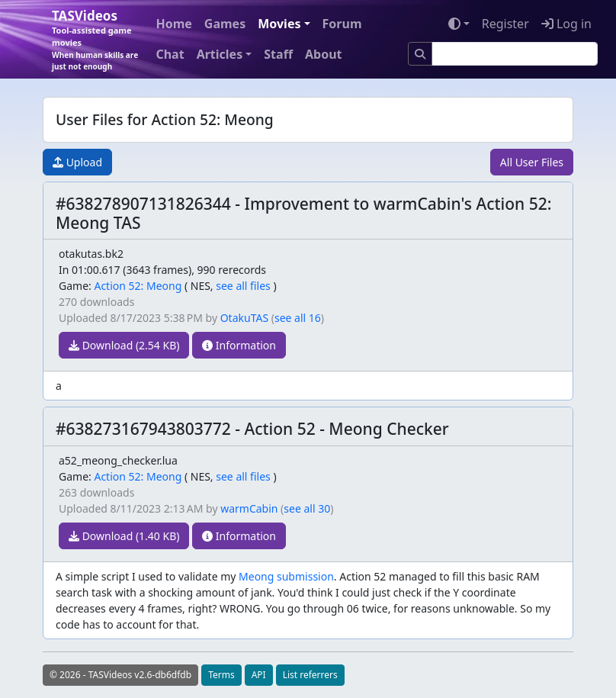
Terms (221, 675)
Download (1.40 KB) (124, 536)
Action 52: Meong (138, 286)
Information (239, 345)
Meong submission (286, 576)
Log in (566, 24)
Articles (220, 54)
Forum (342, 24)
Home (173, 24)
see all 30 (307, 508)
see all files (243, 286)
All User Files (532, 162)
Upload (77, 162)
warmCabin (249, 508)
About (324, 54)
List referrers (310, 675)
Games (225, 24)
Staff (278, 54)
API (259, 675)
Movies (279, 24)
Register (505, 24)
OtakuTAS (244, 318)
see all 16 (298, 318)
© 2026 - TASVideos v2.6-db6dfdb (120, 675)
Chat (170, 54)
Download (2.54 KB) (124, 345)
